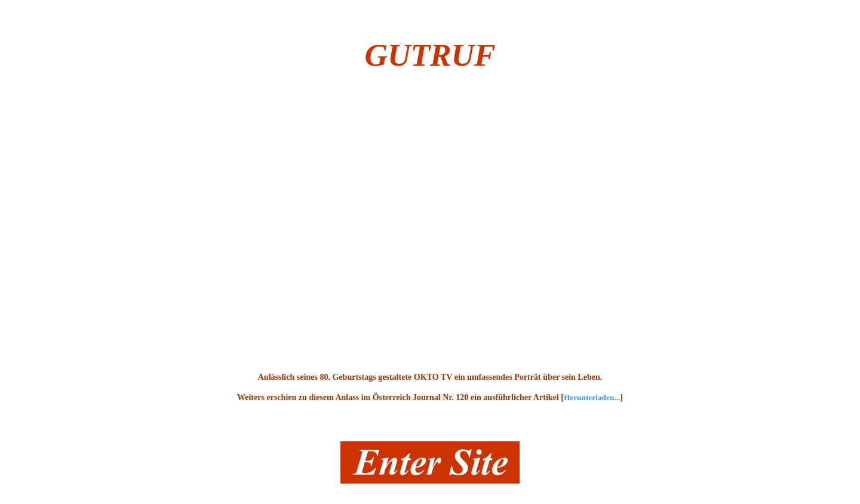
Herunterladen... (592, 397)
